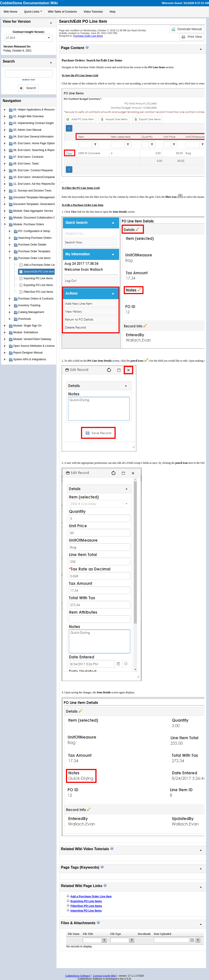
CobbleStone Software (78, 976)
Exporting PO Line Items (38, 285)
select (49, 38)
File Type (116, 934)
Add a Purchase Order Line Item (43, 265)
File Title (88, 934)
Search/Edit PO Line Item (39, 272)
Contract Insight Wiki (104, 976)
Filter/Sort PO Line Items (38, 292)
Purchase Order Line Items (88, 36)
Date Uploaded (162, 934)
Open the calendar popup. (192, 940)
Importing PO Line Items (38, 278)
